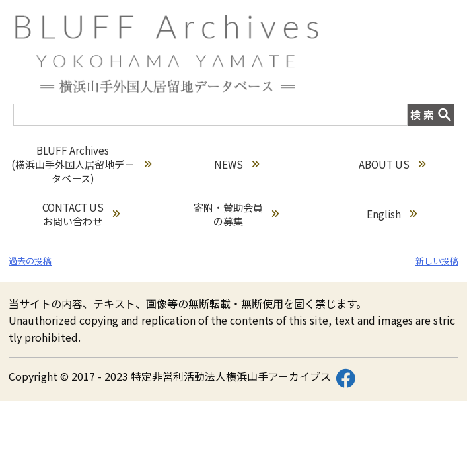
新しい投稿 (437, 261)
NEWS (236, 164)
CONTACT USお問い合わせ (81, 214)
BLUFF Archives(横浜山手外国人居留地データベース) (81, 164)
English (392, 214)
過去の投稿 (30, 261)
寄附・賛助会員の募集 (236, 214)
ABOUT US (392, 164)
